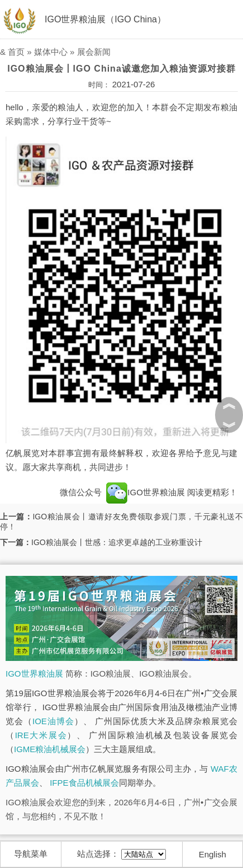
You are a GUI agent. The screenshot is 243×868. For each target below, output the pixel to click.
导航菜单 (31, 854)
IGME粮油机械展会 (50, 749)
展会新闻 (94, 52)
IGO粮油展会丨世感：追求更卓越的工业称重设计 (117, 542)
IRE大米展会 (41, 735)
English (213, 854)
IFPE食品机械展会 (84, 783)
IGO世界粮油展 (146, 492)
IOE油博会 (53, 721)
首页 (16, 52)
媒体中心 (51, 52)
